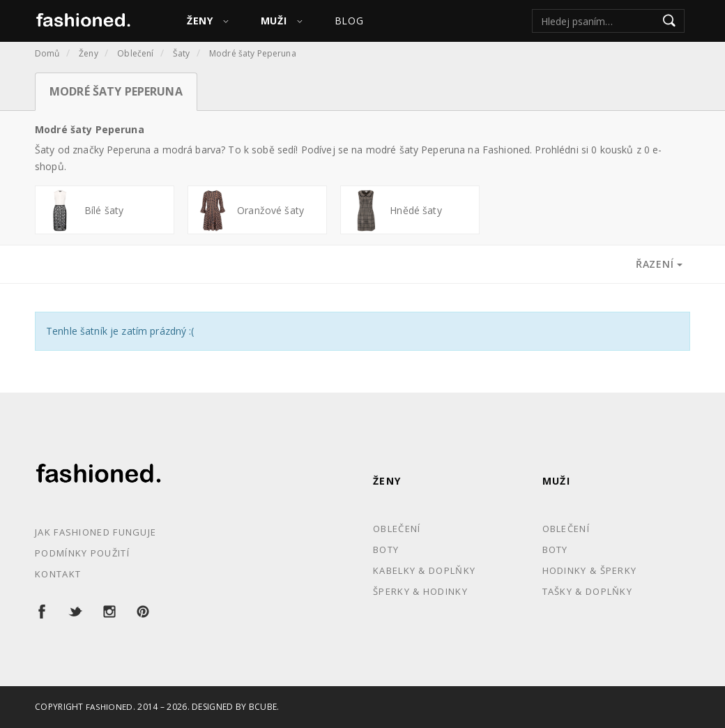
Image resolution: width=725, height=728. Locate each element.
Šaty (182, 53)
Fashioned (110, 707)
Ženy (89, 53)
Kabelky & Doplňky (424, 570)
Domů (47, 53)
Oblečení (135, 53)
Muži (557, 481)
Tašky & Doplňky (588, 591)
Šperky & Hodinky (420, 591)
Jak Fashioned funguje (96, 532)
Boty (386, 549)
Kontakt (58, 574)
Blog (349, 21)
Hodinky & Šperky (590, 570)
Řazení (659, 264)
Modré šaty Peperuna (253, 53)
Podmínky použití (82, 553)
